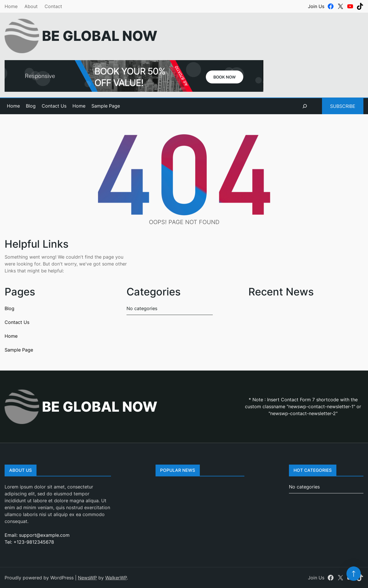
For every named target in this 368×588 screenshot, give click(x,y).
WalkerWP (116, 578)
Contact (53, 6)
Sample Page (106, 106)
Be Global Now (100, 36)
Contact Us (54, 106)
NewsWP (87, 578)
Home (11, 6)
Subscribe (343, 106)
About (31, 6)
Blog (31, 106)
